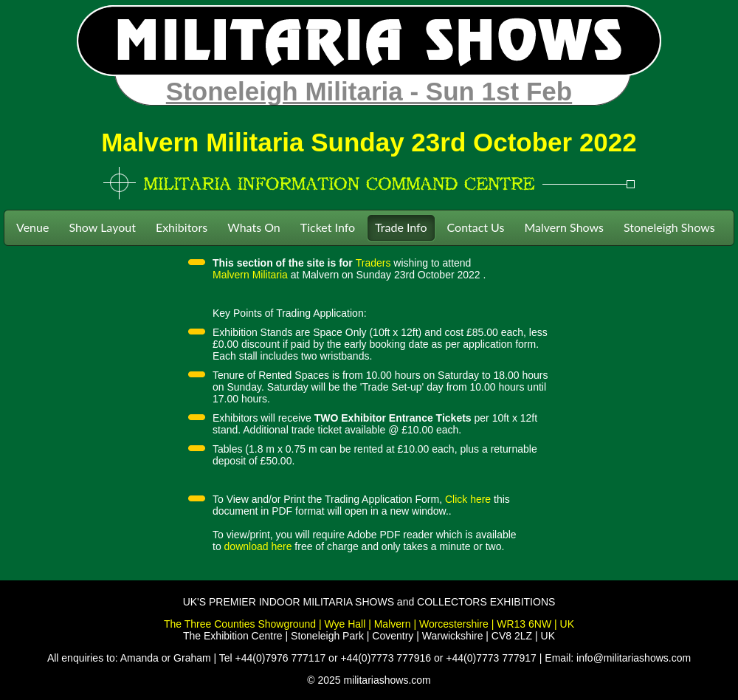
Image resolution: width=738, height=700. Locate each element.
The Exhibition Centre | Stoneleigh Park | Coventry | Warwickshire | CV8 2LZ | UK (369, 636)
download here (258, 546)
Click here (468, 499)
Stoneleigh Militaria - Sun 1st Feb (369, 91)
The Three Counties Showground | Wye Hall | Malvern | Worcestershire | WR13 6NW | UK (369, 624)
